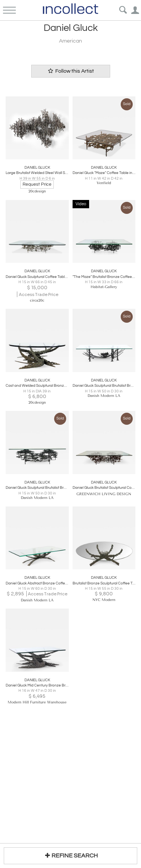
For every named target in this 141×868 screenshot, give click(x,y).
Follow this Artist (71, 71)
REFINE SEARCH (70, 855)
